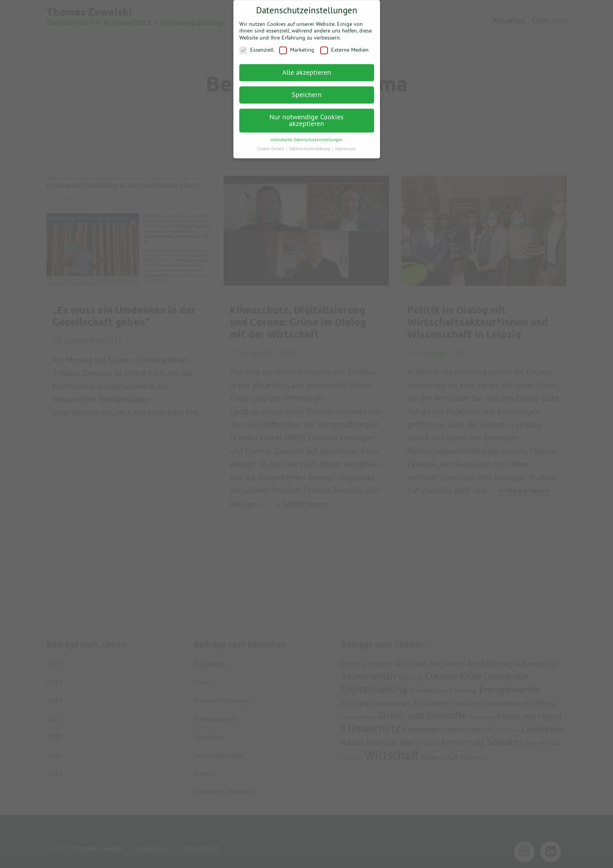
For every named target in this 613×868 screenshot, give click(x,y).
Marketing (297, 46)
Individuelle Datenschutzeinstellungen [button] (306, 135)
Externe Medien (344, 46)
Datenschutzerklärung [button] (310, 144)
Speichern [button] (307, 90)
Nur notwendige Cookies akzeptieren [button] (306, 116)
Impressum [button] (345, 144)
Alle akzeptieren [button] (307, 68)
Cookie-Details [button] (271, 144)
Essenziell (256, 46)
